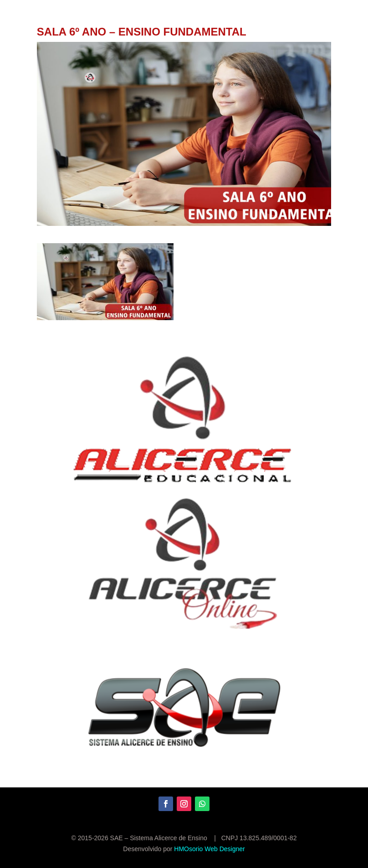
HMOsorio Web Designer (209, 849)
